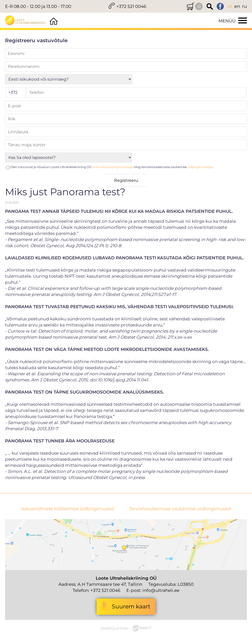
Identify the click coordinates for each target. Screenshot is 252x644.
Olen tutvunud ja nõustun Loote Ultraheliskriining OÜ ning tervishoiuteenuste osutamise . (112, 167)
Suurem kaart (131, 606)
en (237, 6)
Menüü (227, 21)
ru (245, 6)
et (230, 6)
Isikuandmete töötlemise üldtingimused (68, 509)
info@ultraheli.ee (161, 590)
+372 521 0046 (131, 6)
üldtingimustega (200, 167)
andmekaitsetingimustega (113, 167)
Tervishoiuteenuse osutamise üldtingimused (180, 509)
